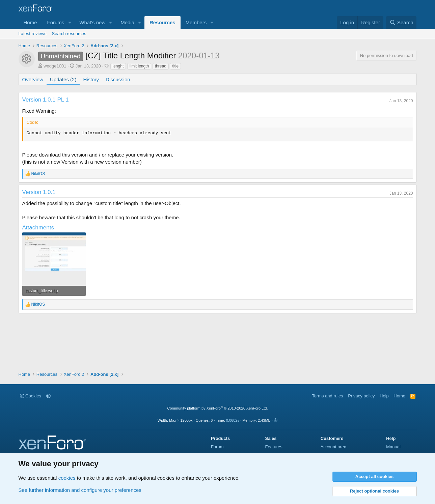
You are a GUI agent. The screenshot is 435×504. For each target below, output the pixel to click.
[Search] (401, 22)
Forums (56, 22)
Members (196, 22)
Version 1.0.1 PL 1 (46, 100)
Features (274, 447)
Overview (33, 79)
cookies (67, 478)
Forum (217, 447)
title (175, 66)
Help (384, 396)
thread (161, 66)
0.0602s (233, 420)
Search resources (69, 34)
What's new (92, 22)
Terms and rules (327, 396)
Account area (334, 447)
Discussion (118, 79)
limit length (139, 66)
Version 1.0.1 (39, 192)
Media (127, 22)
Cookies (31, 396)
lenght (118, 66)
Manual (393, 447)
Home (30, 22)
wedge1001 (55, 66)
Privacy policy (361, 396)
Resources (162, 22)
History (91, 79)
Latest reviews (33, 34)
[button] (70, 22)
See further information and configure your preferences (80, 490)
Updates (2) (63, 79)
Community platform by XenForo (218, 408)
